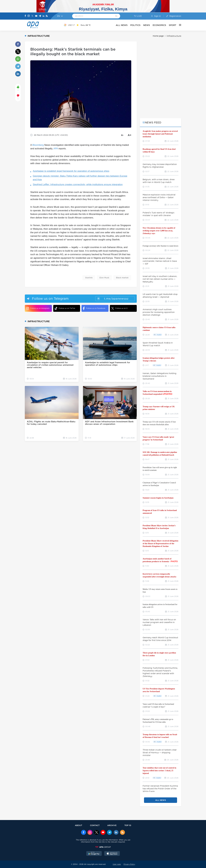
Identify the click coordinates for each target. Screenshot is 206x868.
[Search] (116, 16)
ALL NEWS (122, 25)
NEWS (147, 25)
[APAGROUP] (103, 847)
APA (56, 149)
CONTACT (95, 825)
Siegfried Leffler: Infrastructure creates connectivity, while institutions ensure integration (78, 184)
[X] (32, 16)
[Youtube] (36, 16)
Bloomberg (38, 145)
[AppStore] (112, 854)
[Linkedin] (43, 16)
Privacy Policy (129, 864)
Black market (122, 278)
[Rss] (47, 16)
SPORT (173, 25)
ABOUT (79, 825)
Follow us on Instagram (38, 308)
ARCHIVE (112, 825)
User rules (117, 864)
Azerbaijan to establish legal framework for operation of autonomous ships (71, 171)
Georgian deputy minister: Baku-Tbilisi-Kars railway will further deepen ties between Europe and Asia (80, 178)
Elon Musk (104, 278)
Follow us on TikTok (65, 308)
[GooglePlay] (94, 854)
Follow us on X (119, 308)
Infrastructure (174, 36)
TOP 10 (128, 825)
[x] (97, 833)
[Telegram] (40, 16)
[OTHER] (179, 25)
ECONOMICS (159, 25)
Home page (158, 36)
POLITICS (135, 25)
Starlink (89, 278)
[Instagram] (29, 16)
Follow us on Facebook (94, 308)
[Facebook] (25, 16)
